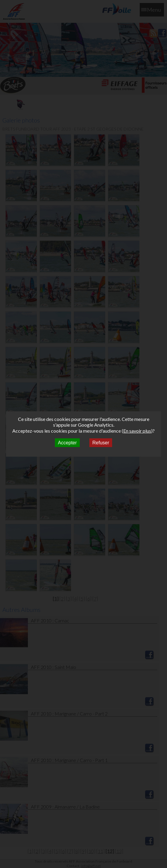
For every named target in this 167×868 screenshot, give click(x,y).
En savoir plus (137, 431)
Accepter (67, 443)
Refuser (101, 443)
